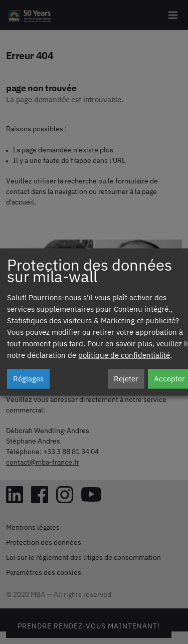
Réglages (28, 379)
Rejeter (126, 379)
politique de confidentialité (124, 356)
